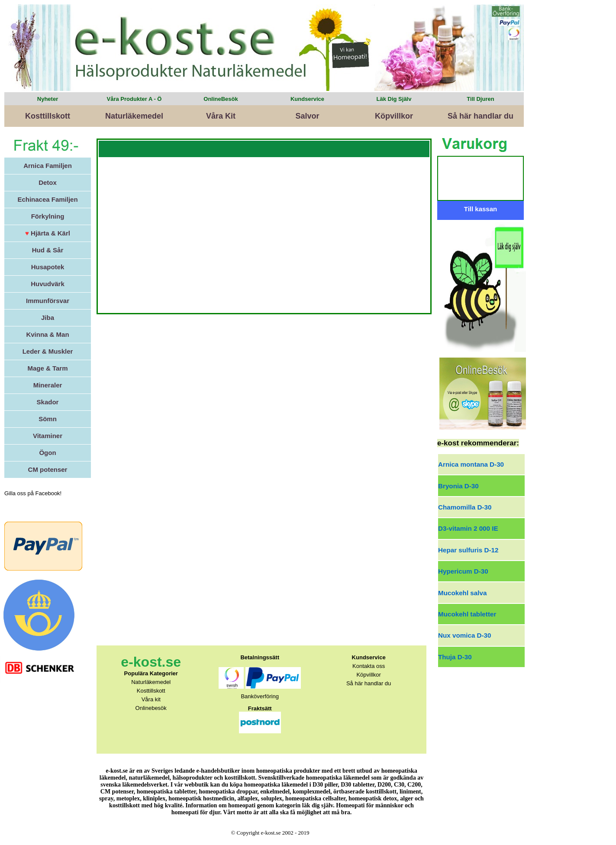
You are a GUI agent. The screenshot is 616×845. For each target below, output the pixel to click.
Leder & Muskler (48, 351)
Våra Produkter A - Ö (134, 99)
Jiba (48, 318)
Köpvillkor (394, 116)
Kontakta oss (369, 666)
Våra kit (151, 699)
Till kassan (481, 209)
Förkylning (48, 216)
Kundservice (307, 99)
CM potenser (48, 469)
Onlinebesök (151, 708)
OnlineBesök (221, 99)
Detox (48, 182)
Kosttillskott (48, 116)
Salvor (307, 116)
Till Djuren (480, 99)
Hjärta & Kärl (48, 233)
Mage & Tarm (47, 368)
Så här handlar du (481, 116)
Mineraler (48, 385)
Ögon (47, 453)
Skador (48, 402)
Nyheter (48, 99)
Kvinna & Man (47, 334)
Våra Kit (221, 116)
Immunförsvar (48, 301)
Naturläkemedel (134, 116)
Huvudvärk (48, 284)
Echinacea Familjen (47, 199)
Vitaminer (48, 436)
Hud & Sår (48, 250)
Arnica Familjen (48, 166)
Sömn (48, 419)
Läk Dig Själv (394, 99)
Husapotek (48, 267)
